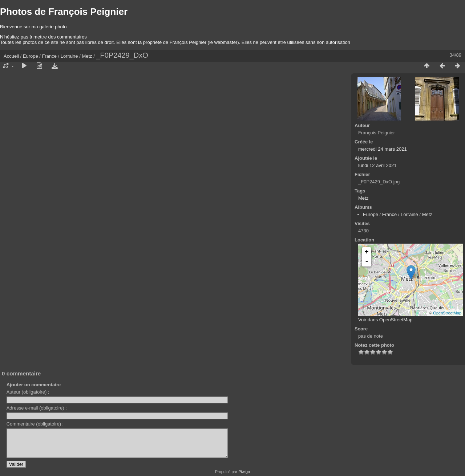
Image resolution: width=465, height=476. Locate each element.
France (49, 56)
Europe (31, 56)
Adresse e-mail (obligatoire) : (37, 408)
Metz (87, 56)
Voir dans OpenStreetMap (385, 320)
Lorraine (69, 56)
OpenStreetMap (447, 313)
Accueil (11, 56)
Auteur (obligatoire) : (28, 392)
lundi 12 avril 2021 (377, 165)
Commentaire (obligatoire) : (35, 424)
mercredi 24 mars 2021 (383, 149)
